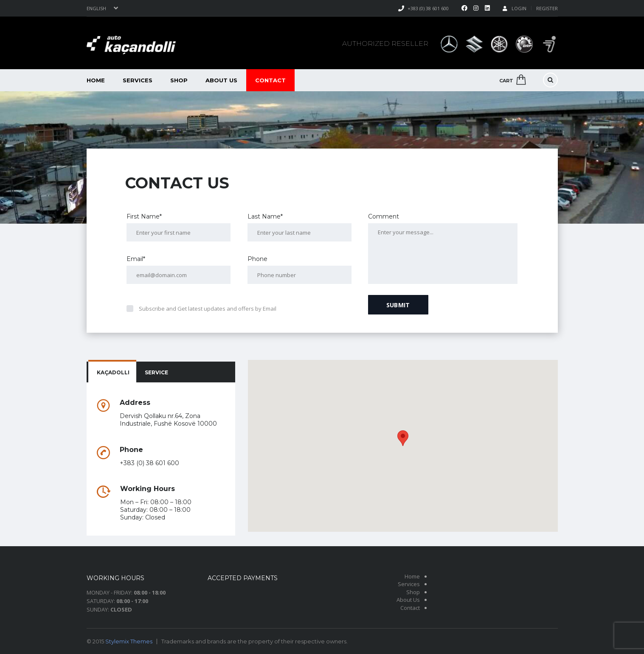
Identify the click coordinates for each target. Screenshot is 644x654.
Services (138, 80)
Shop (179, 80)
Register (547, 8)
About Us (221, 80)
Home (96, 80)
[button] (403, 438)
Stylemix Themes (129, 641)
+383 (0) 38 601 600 (428, 8)
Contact (270, 80)
